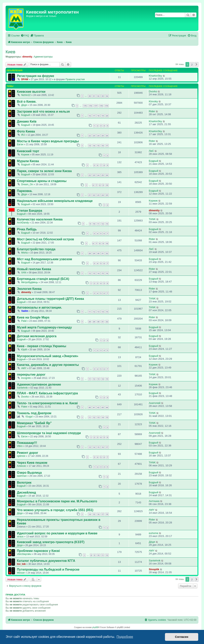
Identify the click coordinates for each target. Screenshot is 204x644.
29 (94, 253)
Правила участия (75, 79)
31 (94, 96)
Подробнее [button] (125, 637)
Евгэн (20, 144)
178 (101, 106)
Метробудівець (29, 282)
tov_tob (21, 564)
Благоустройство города (36, 249)
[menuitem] (25, 36)
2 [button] (192, 64)
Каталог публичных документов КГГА (46, 561)
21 (90, 195)
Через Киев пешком (32, 463)
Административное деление (39, 384)
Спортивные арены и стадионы (42, 181)
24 (98, 136)
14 (94, 146)
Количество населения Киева (40, 219)
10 (107, 185)
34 (107, 96)
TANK (152, 219)
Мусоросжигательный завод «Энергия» (48, 356)
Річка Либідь (27, 229)
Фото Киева (26, 131)
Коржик (25, 155)
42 (98, 407)
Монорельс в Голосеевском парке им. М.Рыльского (57, 501)
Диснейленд (26, 492)
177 (96, 106)
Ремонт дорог (28, 453)
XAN (24, 273)
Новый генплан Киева (34, 269)
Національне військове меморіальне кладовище (55, 201)
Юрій (24, 350)
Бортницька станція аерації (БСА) (43, 279)
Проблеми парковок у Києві (38, 551)
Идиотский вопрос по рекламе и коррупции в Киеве (57, 533)
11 (98, 224)
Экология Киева (29, 289)
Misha (24, 253)
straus (20, 537)
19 (103, 116)
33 (103, 96)
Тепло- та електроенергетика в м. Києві (47, 403)
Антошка (154, 501)
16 (90, 116)
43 (103, 407)
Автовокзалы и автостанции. (39, 307)
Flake (24, 407)
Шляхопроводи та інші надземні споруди (49, 433)
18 (98, 116)
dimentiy (27, 57)
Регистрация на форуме (36, 76)
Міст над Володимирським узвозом (45, 259)
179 (106, 106)
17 (94, 116)
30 (90, 96)
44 (107, 407)
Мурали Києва (28, 161)
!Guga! (29, 417)
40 (90, 407)
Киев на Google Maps (33, 317)
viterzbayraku (24, 554)
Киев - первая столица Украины (42, 346)
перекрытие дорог (31, 375)
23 (94, 136)
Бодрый (25, 115)
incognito (26, 378)
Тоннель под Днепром (34, 413)
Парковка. (25, 191)
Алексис (22, 466)
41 (94, 407)
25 (103, 136)
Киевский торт (28, 151)
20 (107, 116)
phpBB (95, 627)
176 (90, 106)
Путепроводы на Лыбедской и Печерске (48, 569)
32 (98, 96)
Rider (152, 111)
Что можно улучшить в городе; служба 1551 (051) (55, 510)
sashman (22, 476)
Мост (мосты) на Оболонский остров (45, 239)
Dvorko (153, 91)
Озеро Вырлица (29, 473)
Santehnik (22, 388)
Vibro (20, 446)
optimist (21, 456)
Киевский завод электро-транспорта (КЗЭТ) (51, 542)
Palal (24, 321)
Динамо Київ (27, 121)
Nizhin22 (26, 95)
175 (85, 106)
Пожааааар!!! (27, 443)
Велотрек (24, 483)
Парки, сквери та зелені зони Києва (44, 171)
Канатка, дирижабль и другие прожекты (48, 365)
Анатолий (155, 403)
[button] (196, 64)
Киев (10, 52)
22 (90, 136)
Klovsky (153, 101)
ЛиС (151, 151)
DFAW (25, 79)
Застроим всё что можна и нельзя (43, 112)
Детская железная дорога (37, 336)
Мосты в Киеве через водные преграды (48, 141)
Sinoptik (154, 569)
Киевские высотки (31, 92)
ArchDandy (23, 223)
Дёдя (24, 105)
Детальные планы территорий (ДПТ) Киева (50, 299)
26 (107, 136)
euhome (154, 533)
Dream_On (27, 184)
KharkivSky (155, 76)
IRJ (23, 135)
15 (98, 146)
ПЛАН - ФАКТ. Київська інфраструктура (47, 393)
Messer (21, 573)
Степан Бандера (30, 211)
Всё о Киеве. (27, 102)
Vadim (25, 311)
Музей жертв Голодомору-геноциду (44, 327)
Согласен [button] (182, 637)
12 (103, 224)
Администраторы (43, 57)
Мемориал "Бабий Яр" (34, 423)
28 (90, 253)
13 (90, 146)
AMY (24, 368)
